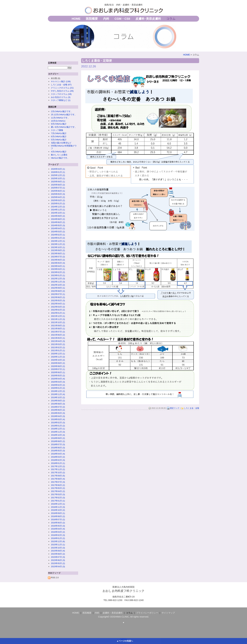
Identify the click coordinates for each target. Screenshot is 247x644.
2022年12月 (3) (58, 279)
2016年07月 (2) (58, 520)
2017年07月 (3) (58, 482)
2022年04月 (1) (58, 304)
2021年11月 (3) (58, 319)
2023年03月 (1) (58, 269)
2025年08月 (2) (58, 185)
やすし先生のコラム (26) (62, 91)
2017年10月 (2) (58, 473)
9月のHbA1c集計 (59, 124)
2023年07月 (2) (58, 257)
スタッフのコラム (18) (61, 94)
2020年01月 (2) (58, 388)
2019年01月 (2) (58, 426)
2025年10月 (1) (58, 178)
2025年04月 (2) (58, 197)
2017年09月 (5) (58, 476)
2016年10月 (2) (58, 510)
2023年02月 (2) (58, 272)
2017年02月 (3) (58, 498)
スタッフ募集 (57, 130)
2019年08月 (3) (58, 404)
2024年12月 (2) (58, 207)
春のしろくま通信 (59, 155)
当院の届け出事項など (61, 143)
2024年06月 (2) (58, 222)
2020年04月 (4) (58, 379)
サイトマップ (168, 613)
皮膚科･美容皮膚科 (148, 19)
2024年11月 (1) (58, 210)
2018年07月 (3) (58, 444)
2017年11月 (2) (58, 469)
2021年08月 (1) (58, 329)
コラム (171, 19)
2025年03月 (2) (58, 200)
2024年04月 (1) (58, 228)
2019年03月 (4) (58, 419)
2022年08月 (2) (58, 291)
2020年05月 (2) (58, 376)
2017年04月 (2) (58, 491)
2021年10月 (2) (58, 322)
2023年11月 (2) (58, 244)
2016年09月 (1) (58, 513)
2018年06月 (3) (58, 448)
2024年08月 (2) (58, 219)
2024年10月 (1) (58, 213)
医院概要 (92, 19)
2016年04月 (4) (58, 529)
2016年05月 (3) (58, 526)
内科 (106, 19)
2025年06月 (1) (58, 191)
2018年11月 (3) (58, 432)
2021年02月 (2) (58, 347)
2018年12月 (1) (58, 429)
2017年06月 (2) (58, 485)
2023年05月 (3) (58, 263)
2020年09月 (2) (58, 363)
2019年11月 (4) (58, 394)
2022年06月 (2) (58, 297)
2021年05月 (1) (58, 338)
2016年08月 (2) (58, 516)
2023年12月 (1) (58, 241)
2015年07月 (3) (58, 557)
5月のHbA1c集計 (59, 140)
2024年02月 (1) (58, 235)
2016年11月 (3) (58, 507)
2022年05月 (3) (58, 300)
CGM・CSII (122, 19)
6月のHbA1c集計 (59, 136)
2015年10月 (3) (58, 548)
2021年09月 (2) (58, 326)
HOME (76, 19)
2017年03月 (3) (58, 494)
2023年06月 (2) (58, 260)
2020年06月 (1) (58, 372)
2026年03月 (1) (58, 169)
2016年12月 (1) (58, 504)
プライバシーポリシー (147, 613)
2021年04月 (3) (58, 341)
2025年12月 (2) (58, 175)
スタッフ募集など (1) (61, 100)
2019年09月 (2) (58, 401)
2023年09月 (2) (58, 250)
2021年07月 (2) (58, 332)
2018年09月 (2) (58, 438)
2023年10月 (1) (58, 247)
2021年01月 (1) (58, 350)
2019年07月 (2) (58, 407)
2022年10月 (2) (58, 285)
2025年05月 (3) (58, 194)
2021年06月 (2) (58, 335)
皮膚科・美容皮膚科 (113, 613)
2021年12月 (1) (58, 316)
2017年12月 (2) (58, 466)
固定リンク (175, 408)
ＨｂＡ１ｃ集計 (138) (61, 81)
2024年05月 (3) (58, 225)
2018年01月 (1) (58, 463)
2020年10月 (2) (58, 360)
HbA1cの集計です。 (60, 158)
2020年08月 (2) (58, 366)
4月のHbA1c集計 (59, 152)
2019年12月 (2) (58, 391)
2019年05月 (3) (58, 413)
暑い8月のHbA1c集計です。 (64, 127)
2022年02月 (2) (58, 310)
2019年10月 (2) (58, 397)
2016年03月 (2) (58, 532)
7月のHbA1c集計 (59, 133)
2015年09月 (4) (58, 551)
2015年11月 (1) (58, 545)
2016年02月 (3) (58, 535)
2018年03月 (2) (58, 457)
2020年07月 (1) (58, 369)
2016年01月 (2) (58, 538)
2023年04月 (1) (58, 266)
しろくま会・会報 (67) (61, 85)
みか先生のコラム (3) (61, 97)
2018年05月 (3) (58, 451)
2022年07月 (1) (58, 294)
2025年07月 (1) (58, 188)
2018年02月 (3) (58, 460)
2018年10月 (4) (58, 435)
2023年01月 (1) (58, 275)
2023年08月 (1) (58, 253)
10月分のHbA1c (58, 121)
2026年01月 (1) (58, 172)
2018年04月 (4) (58, 454)
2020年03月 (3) (58, 382)
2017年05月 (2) (58, 488)
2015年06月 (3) (58, 560)
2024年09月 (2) (58, 216)
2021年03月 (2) (58, 344)
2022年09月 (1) (58, 288)
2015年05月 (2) (58, 563)
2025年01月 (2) (58, 203)
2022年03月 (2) (58, 307)
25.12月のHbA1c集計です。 (64, 115)
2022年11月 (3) (58, 282)
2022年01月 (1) (58, 313)
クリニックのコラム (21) (62, 88)
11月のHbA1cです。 (60, 118)
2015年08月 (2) (58, 554)
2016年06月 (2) (58, 523)
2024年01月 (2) (58, 238)
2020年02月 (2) (58, 385)
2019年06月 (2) (58, 410)
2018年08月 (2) (58, 441)
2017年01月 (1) (58, 501)
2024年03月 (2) (58, 232)
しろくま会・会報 (192, 408)
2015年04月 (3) (58, 566)
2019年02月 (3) (58, 423)
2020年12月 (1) (58, 354)
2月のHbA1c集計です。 (62, 111)
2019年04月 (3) (58, 416)
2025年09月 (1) (58, 182)
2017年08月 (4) (58, 479)
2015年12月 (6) (58, 541)
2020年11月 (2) (58, 357)
